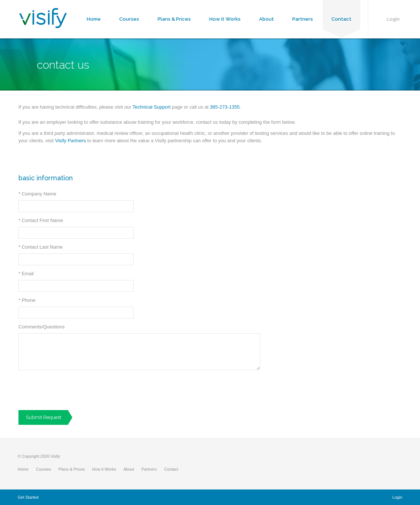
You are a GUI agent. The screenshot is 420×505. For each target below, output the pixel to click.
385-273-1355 (225, 107)
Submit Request (44, 417)
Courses (129, 19)
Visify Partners (70, 141)
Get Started (28, 497)
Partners (303, 19)
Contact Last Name (41, 247)
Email (26, 274)
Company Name (37, 194)
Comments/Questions (42, 327)
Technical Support (152, 107)
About (266, 19)
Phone (27, 300)
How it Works (225, 19)
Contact (341, 19)
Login (393, 19)
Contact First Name (41, 220)
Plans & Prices (174, 19)
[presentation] (75, 390)
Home (94, 19)
